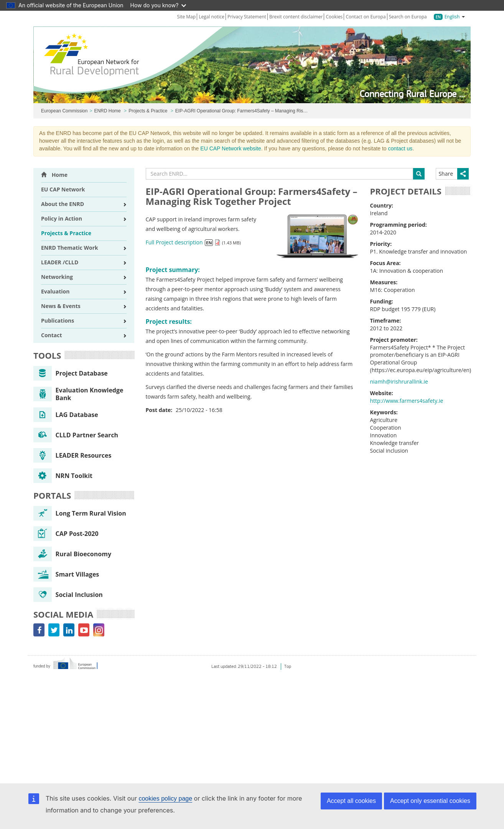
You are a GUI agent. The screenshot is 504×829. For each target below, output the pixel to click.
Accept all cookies (351, 801)
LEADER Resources (72, 455)
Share (446, 174)
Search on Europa (408, 17)
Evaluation (55, 291)
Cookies (334, 17)
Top (288, 666)
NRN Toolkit (63, 476)
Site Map (187, 17)
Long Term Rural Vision (80, 513)
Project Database (71, 373)
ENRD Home (107, 111)
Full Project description (174, 242)
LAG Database (66, 415)
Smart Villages (66, 574)
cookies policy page (165, 799)
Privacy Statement (247, 17)
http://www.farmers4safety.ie (407, 401)
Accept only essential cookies (430, 801)
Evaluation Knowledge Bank (78, 394)
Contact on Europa (366, 17)
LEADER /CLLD (60, 262)
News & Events (61, 306)
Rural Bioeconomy (72, 554)
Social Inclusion (68, 595)
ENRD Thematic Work (70, 248)
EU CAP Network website (231, 148)
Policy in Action (62, 218)
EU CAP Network (63, 189)
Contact (52, 335)
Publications (58, 321)
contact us (400, 148)
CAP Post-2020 (66, 534)
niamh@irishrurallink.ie (399, 382)
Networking (57, 277)
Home (54, 175)
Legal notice (212, 17)
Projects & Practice (148, 111)
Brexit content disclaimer (296, 17)
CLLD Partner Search (76, 435)
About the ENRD (63, 204)
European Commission (64, 111)
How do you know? (158, 5)
